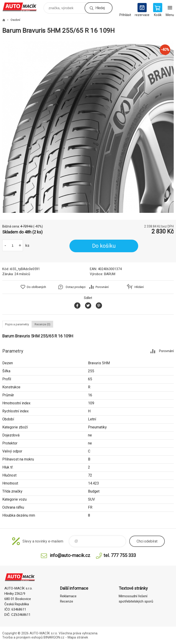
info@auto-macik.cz (70, 555)
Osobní (15, 20)
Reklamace (68, 596)
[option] (88, 127)
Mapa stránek (78, 637)
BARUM (110, 274)
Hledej (100, 8)
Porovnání (102, 287)
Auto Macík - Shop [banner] (23, 7)
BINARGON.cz (54, 637)
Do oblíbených (36, 287)
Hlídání (139, 287)
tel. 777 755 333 (120, 555)
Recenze (67, 601)
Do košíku (104, 246)
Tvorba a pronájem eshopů (22, 637)
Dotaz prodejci (76, 287)
